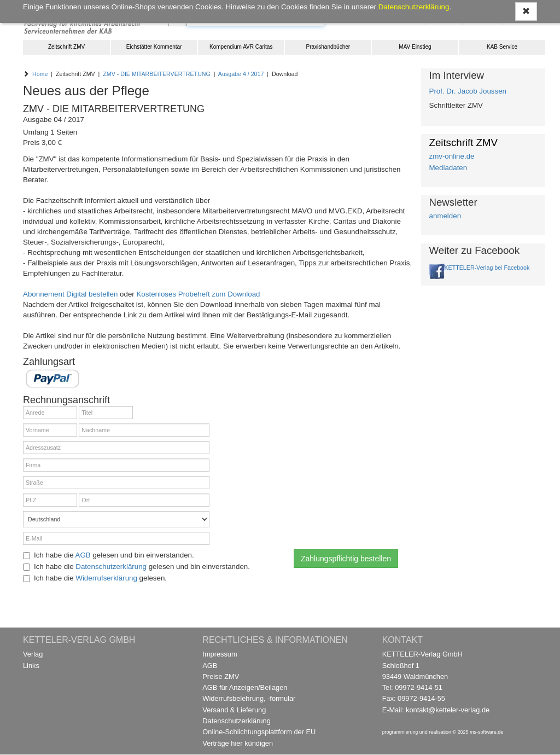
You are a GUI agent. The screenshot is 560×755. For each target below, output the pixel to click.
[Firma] (116, 465)
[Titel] (106, 413)
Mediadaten (448, 168)
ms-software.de (486, 732)
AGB (83, 555)
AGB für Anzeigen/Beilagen (245, 687)
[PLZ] (50, 500)
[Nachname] (144, 430)
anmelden (445, 216)
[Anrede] (50, 413)
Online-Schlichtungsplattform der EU (259, 732)
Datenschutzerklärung (111, 567)
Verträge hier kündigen (238, 743)
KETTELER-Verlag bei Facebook (487, 268)
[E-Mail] (116, 538)
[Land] (116, 519)
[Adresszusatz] (116, 448)
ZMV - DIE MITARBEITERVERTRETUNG (157, 74)
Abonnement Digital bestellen (70, 294)
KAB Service (502, 47)
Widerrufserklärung (106, 578)
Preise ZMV (221, 676)
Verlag (33, 654)
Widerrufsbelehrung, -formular (249, 698)
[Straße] (116, 483)
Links (31, 666)
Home (40, 74)
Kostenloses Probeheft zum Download (198, 294)
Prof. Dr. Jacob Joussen (468, 91)
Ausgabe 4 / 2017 (241, 74)
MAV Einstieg (415, 47)
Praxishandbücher (328, 47)
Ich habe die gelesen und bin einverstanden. (109, 555)
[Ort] (144, 500)
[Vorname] (50, 430)
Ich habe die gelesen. (95, 578)
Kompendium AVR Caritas (241, 47)
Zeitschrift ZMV (66, 47)
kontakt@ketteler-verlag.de (448, 710)
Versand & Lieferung (234, 710)
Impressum (220, 654)
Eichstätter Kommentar (154, 47)
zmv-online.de (452, 156)
